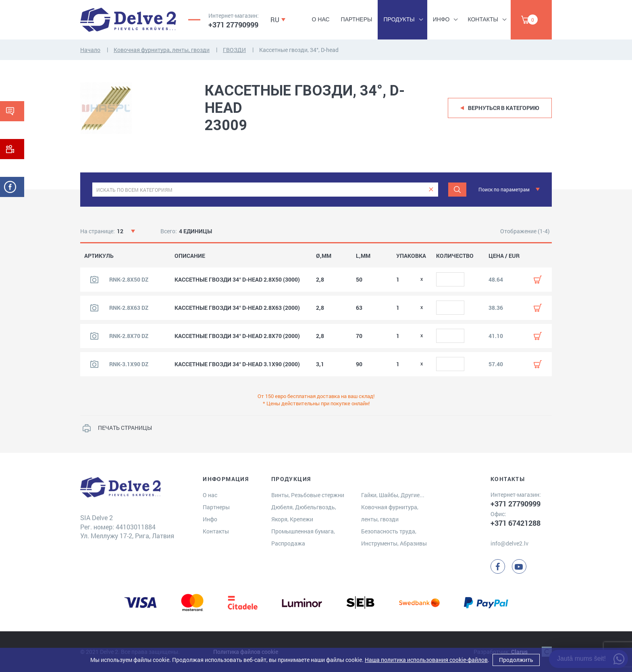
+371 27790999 (233, 25)
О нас (321, 19)
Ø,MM (324, 256)
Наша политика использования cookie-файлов (426, 660)
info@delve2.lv (509, 543)
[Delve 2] (128, 20)
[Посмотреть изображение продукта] (94, 280)
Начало (90, 50)
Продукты (399, 19)
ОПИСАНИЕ (190, 256)
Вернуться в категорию (504, 108)
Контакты (483, 19)
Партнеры (357, 19)
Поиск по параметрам (504, 189)
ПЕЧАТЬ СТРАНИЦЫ (125, 428)
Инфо (441, 19)
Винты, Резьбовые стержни (308, 495)
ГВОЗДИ (234, 50)
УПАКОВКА (411, 256)
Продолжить (516, 660)
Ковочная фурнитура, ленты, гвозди (162, 50)
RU (275, 20)
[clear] (431, 190)
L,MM (363, 256)
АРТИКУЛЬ (99, 256)
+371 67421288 (516, 523)
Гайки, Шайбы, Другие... (393, 495)
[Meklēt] (457, 190)
